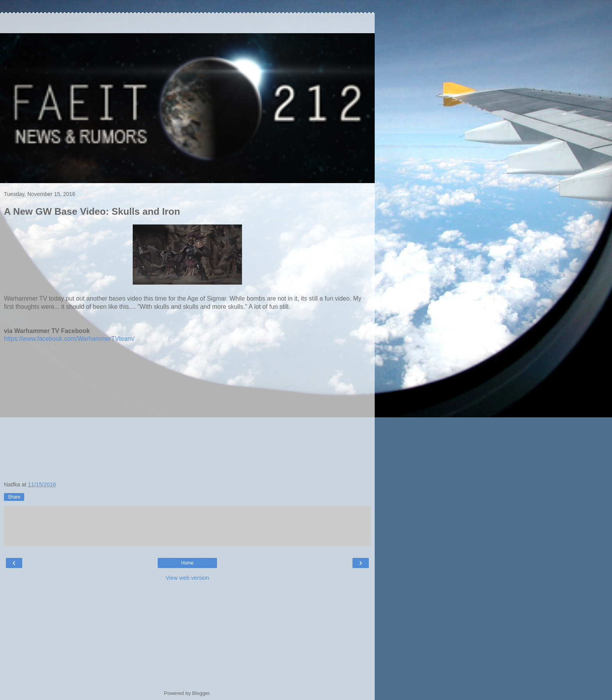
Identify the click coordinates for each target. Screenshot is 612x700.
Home (187, 563)
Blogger (201, 693)
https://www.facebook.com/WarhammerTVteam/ (69, 339)
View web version (187, 578)
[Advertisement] (187, 23)
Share (14, 497)
